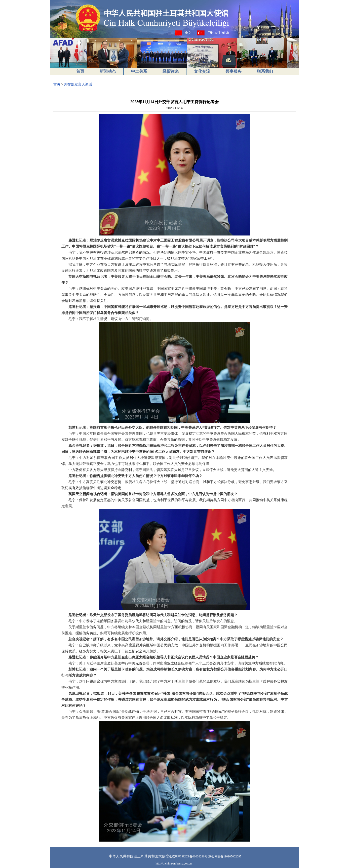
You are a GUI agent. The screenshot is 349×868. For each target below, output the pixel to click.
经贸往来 (171, 71)
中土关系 (139, 71)
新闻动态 (108, 71)
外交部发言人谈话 (78, 84)
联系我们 (265, 71)
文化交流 (202, 71)
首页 (80, 71)
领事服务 (234, 71)
